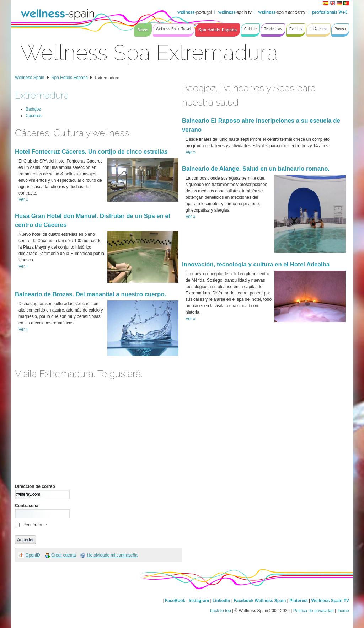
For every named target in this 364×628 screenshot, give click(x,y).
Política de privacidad (314, 611)
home (343, 611)
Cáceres (34, 116)
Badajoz (33, 109)
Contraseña (27, 506)
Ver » (23, 199)
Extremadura (107, 78)
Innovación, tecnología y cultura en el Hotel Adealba (256, 264)
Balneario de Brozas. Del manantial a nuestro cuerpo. (90, 294)
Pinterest (299, 601)
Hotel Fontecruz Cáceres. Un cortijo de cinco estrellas (91, 152)
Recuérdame (35, 525)
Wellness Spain (30, 78)
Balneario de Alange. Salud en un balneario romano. (256, 169)
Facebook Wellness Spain (260, 601)
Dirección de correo (35, 486)
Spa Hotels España (70, 78)
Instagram (199, 601)
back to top (221, 611)
